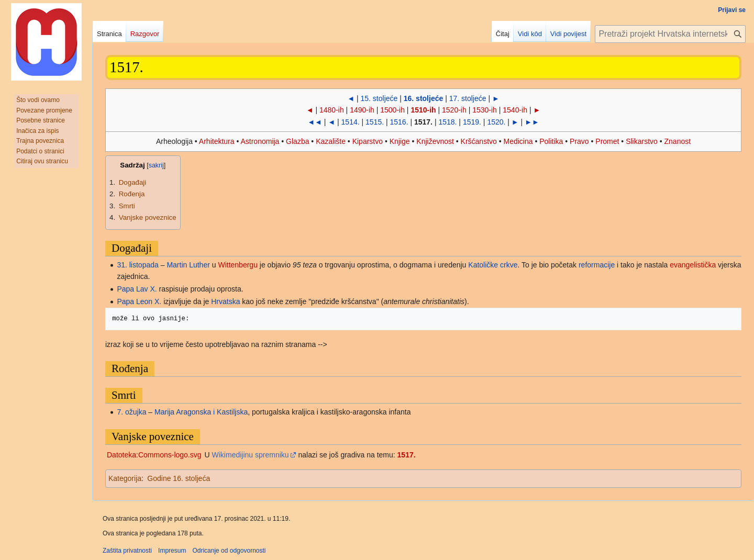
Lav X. (147, 289)
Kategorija (125, 478)
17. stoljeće (468, 98)
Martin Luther (188, 265)
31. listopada (137, 265)
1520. (496, 122)
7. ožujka (131, 412)
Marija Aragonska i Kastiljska (201, 412)
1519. (472, 122)
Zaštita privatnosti (127, 551)
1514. (351, 122)
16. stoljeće (424, 98)
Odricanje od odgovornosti (229, 551)
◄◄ (315, 122)
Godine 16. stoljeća (179, 478)
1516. (399, 122)
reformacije (597, 265)
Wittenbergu (237, 265)
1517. (407, 455)
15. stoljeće (379, 98)
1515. (375, 122)
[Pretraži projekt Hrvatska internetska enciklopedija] (670, 34)
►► (532, 122)
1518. (447, 122)
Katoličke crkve (493, 265)
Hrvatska (225, 301)
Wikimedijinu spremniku (251, 455)
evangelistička (693, 265)
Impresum (172, 551)
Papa (125, 289)
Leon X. (149, 301)
